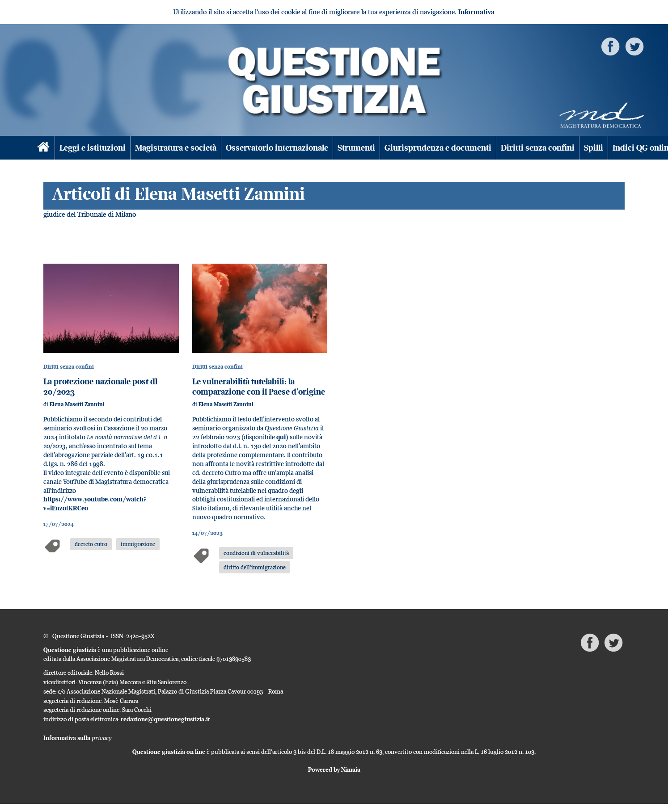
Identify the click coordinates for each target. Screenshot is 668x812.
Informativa (476, 12)
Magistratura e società (176, 148)
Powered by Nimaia (334, 770)
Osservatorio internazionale (277, 148)
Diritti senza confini (538, 148)
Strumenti (356, 148)
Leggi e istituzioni (93, 148)
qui (281, 437)
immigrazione (138, 544)
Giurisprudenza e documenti (438, 148)
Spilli (594, 148)
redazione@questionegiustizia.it (165, 719)
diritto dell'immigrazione (255, 567)
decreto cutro (91, 544)
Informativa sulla (78, 738)
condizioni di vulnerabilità (256, 553)
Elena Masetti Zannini (77, 404)
